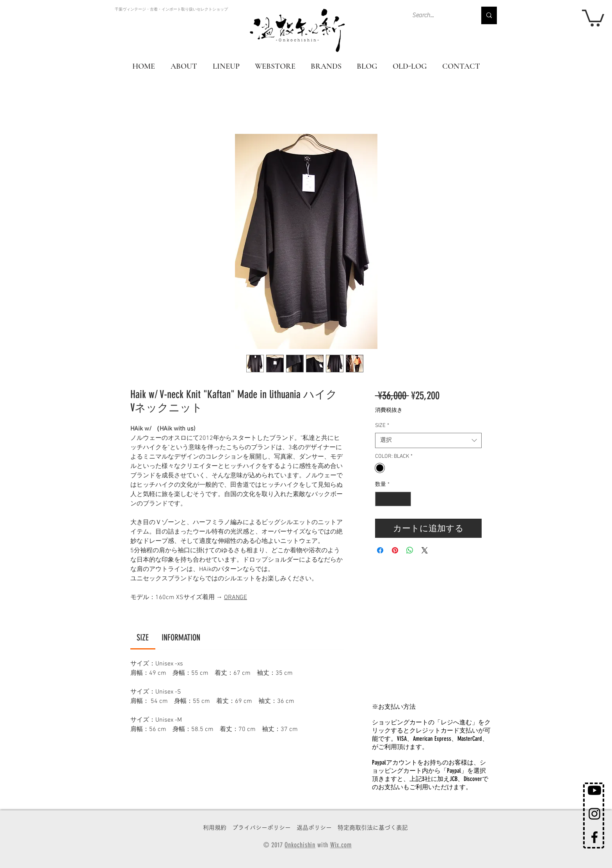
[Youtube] (594, 790)
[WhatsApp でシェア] (410, 550)
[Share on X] (425, 550)
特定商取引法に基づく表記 (373, 828)
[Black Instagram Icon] (594, 814)
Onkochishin (300, 845)
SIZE (382, 426)
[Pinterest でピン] (395, 550)
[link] (143, 638)
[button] (593, 17)
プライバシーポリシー (262, 828)
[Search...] (439, 15)
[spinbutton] (393, 499)
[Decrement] (381, 499)
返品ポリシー (314, 828)
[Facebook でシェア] (380, 550)
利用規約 (215, 828)
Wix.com (341, 845)
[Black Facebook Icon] (594, 837)
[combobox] (428, 440)
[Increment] (405, 499)
